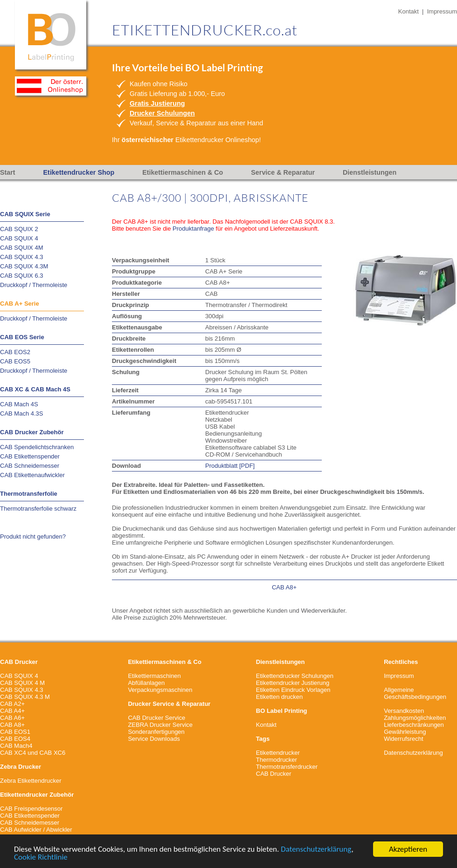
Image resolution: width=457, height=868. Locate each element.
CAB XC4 (13, 753)
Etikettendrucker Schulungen (295, 676)
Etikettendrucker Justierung (293, 683)
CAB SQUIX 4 (19, 238)
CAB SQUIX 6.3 (21, 276)
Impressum (442, 11)
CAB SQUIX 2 (19, 229)
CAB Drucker (274, 774)
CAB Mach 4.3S (22, 413)
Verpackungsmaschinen (160, 690)
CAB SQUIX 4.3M (24, 266)
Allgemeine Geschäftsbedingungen (415, 693)
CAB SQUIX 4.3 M (25, 697)
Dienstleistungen (370, 172)
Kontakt (409, 11)
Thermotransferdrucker (287, 767)
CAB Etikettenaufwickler (32, 475)
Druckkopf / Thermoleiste (34, 285)
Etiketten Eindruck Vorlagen (293, 690)
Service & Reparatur (283, 172)
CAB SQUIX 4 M (22, 683)
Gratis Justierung (157, 103)
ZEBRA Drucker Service (160, 725)
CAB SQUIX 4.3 (21, 257)
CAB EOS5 (15, 361)
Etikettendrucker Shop (79, 172)
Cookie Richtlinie (41, 858)
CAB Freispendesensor (31, 809)
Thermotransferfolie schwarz (38, 509)
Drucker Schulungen (162, 113)
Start (8, 172)
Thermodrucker (277, 760)
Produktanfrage (193, 229)
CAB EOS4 (15, 739)
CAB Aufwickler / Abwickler (36, 830)
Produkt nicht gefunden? (33, 537)
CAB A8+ (284, 587)
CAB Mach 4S (19, 404)
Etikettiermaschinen (154, 676)
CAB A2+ (12, 704)
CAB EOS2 (15, 352)
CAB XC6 (53, 753)
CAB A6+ (12, 718)
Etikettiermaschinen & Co (183, 172)
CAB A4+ (12, 711)
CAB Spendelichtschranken (37, 447)
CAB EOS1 (15, 732)
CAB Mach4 (16, 746)
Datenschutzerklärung (316, 850)
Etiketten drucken (279, 697)
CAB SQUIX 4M (21, 248)
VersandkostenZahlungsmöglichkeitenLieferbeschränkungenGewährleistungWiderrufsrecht (415, 725)
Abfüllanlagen (146, 683)
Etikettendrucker (278, 753)
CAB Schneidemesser (30, 466)
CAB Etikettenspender (30, 456)
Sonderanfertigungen (156, 732)
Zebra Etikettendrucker (31, 781)
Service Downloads (154, 739)
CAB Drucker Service (156, 718)
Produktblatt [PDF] (230, 466)
